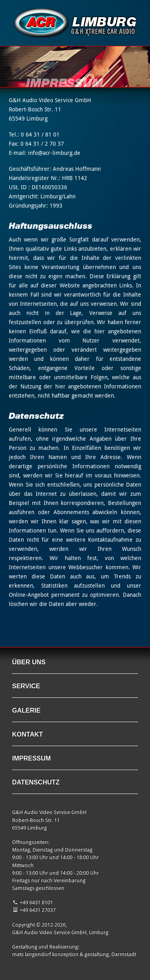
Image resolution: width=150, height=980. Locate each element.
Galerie (26, 710)
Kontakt (27, 734)
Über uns (29, 662)
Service (26, 686)
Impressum (31, 758)
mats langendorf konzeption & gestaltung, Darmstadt (74, 954)
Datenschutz (36, 782)
